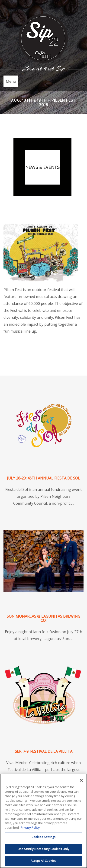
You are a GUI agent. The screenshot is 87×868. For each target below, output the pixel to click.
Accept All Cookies (43, 861)
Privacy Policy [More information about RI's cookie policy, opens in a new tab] (30, 828)
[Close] (81, 780)
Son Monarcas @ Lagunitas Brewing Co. (43, 618)
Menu (11, 81)
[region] (43, 821)
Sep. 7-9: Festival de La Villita (44, 751)
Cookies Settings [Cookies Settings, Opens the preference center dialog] (43, 837)
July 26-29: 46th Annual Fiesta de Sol (43, 478)
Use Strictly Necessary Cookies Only (43, 849)
